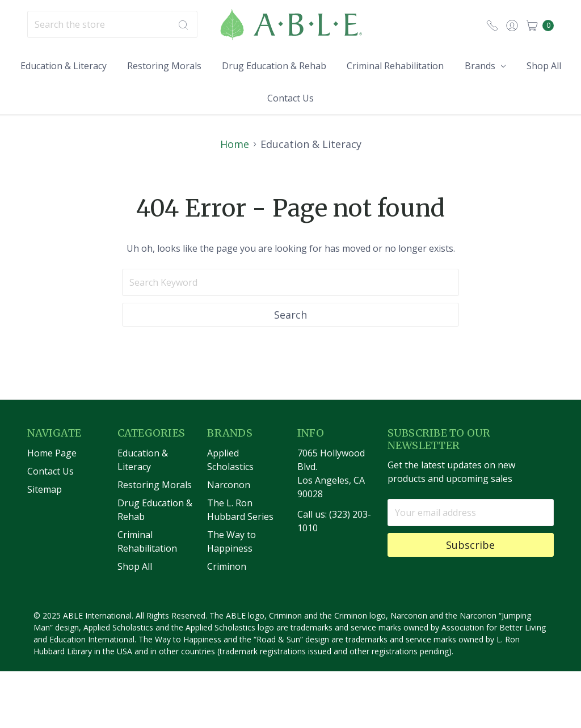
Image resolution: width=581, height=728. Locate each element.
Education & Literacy (64, 66)
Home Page (52, 474)
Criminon (227, 587)
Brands (485, 66)
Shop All (544, 66)
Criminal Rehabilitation (395, 66)
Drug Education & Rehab (274, 66)
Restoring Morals (164, 66)
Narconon (229, 506)
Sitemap (45, 510)
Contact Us (290, 98)
